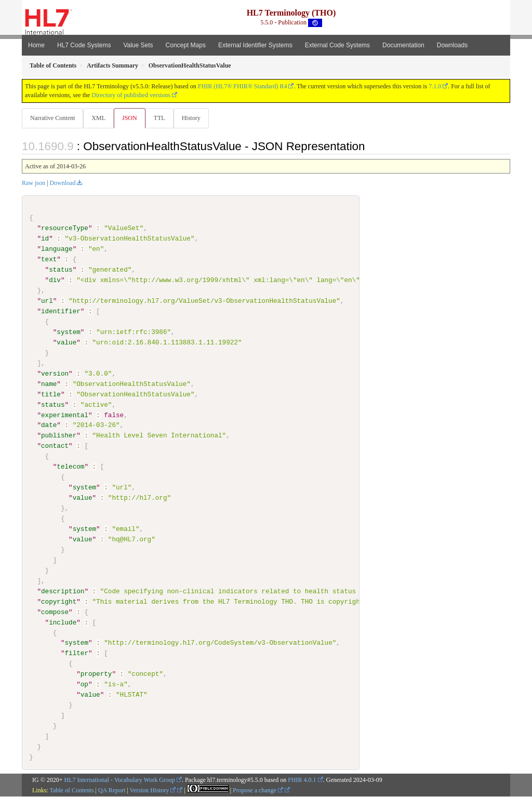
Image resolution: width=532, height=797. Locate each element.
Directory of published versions (131, 95)
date (49, 426)
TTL (163, 118)
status (61, 270)
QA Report (112, 790)
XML (99, 118)
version (55, 374)
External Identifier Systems (255, 45)
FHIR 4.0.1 (302, 780)
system (68, 333)
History (195, 118)
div (55, 281)
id (45, 239)
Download (62, 183)
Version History (153, 790)
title (51, 394)
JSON (132, 118)
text (49, 260)
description (63, 591)
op (84, 685)
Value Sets (138, 45)
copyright (59, 602)
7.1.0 (435, 86)
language (57, 249)
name (49, 384)
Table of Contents (71, 790)
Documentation (403, 45)
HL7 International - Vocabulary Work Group (120, 780)
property (96, 674)
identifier (61, 312)
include (63, 622)
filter (76, 654)
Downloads (452, 45)
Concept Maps (186, 45)
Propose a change (258, 790)
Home (36, 45)
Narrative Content (52, 118)
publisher (59, 436)
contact (55, 446)
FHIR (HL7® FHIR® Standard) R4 (243, 86)
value (66, 343)
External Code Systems (337, 45)
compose (55, 612)
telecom (70, 467)
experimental (65, 415)
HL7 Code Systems (84, 45)
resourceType (65, 229)
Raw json (34, 183)
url (47, 301)
